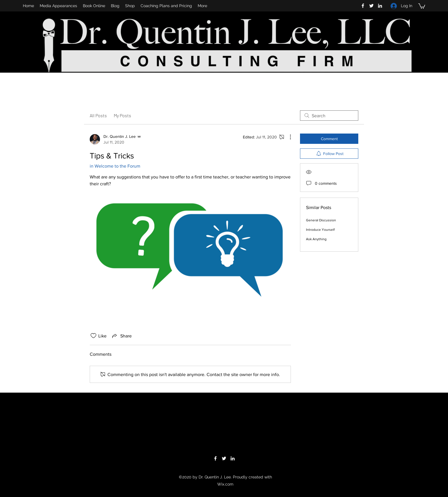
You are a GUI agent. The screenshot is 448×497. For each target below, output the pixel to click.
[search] (329, 116)
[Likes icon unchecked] (93, 336)
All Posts (98, 115)
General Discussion (321, 220)
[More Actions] (287, 137)
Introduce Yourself (320, 230)
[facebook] (363, 6)
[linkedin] (380, 6)
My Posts (122, 115)
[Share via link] (121, 336)
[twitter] (371, 6)
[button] (422, 6)
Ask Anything (316, 239)
